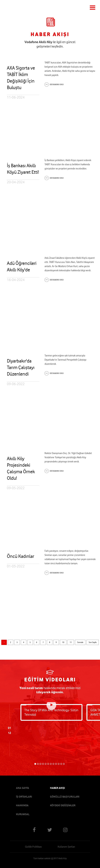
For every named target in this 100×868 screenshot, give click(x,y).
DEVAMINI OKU (57, 84)
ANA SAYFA (23, 788)
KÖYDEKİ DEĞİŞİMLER (63, 805)
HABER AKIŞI (57, 788)
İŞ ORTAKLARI (24, 797)
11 (71, 642)
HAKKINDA (22, 805)
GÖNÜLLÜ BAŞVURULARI (65, 797)
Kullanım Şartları (66, 847)
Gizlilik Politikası (33, 847)
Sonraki (80, 642)
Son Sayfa (93, 642)
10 (63, 642)
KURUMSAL (23, 814)
